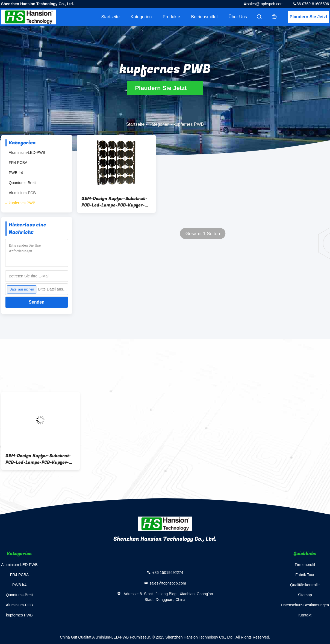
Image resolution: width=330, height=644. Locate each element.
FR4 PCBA (18, 163)
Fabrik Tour (305, 575)
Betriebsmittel (204, 17)
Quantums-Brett (22, 183)
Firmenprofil (305, 565)
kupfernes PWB (22, 203)
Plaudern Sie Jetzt (308, 17)
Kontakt (305, 615)
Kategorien (141, 17)
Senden (37, 302)
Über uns (238, 17)
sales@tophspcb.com (265, 4)
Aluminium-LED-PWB (27, 152)
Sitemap (305, 595)
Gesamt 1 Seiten (203, 234)
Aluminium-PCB (22, 193)
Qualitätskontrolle (305, 585)
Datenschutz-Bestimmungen (305, 605)
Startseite (110, 17)
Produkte (171, 17)
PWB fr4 (16, 173)
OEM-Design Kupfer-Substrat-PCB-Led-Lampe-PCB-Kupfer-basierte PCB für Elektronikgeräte (114, 202)
